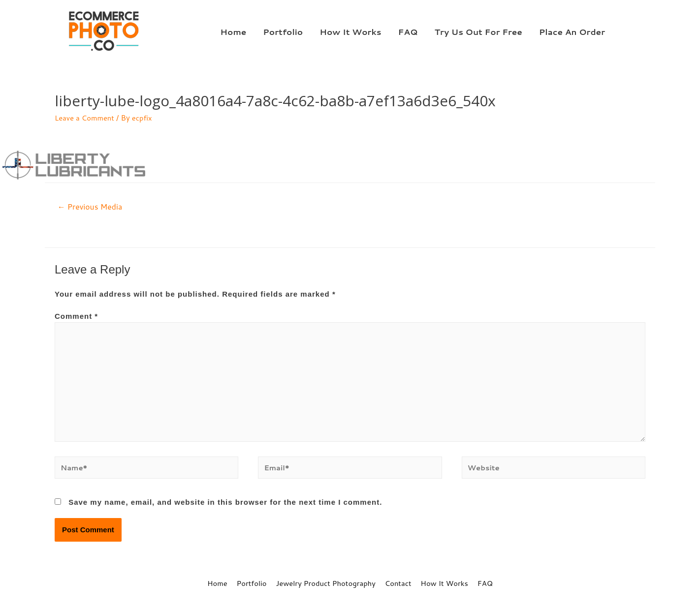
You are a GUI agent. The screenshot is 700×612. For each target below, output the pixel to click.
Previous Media (90, 207)
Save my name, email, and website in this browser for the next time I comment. (225, 505)
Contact (399, 585)
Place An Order (572, 31)
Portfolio (283, 31)
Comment (76, 317)
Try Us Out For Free (478, 31)
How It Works (350, 31)
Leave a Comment (85, 118)
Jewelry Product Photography (325, 585)
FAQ (408, 31)
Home (233, 31)
